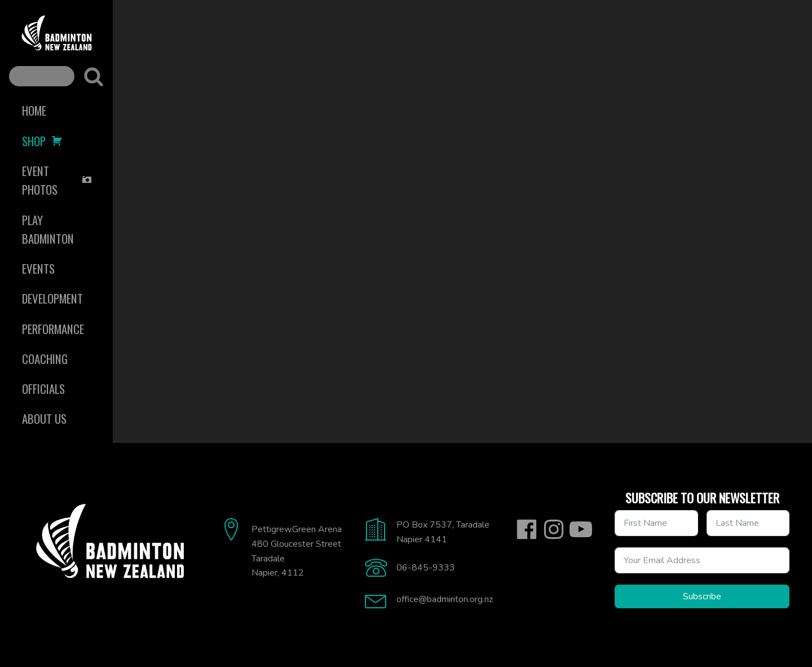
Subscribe (702, 596)
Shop (42, 141)
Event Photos (57, 180)
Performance (53, 329)
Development (52, 298)
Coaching (45, 359)
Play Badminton (48, 229)
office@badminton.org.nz (445, 599)
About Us (44, 418)
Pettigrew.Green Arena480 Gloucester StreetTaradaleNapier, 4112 (297, 551)
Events (38, 268)
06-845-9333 (426, 568)
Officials (43, 389)
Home (34, 110)
